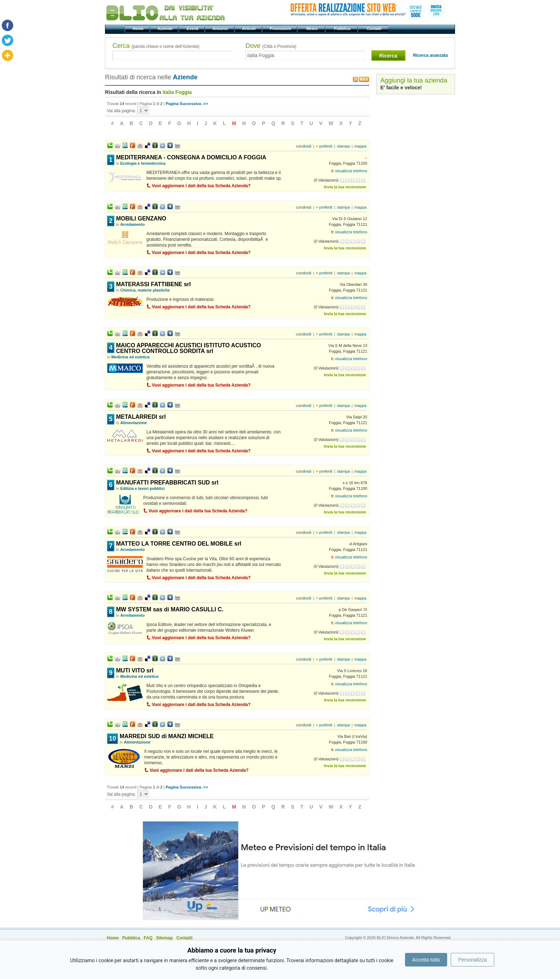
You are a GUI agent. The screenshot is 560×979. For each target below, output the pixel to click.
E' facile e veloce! (401, 88)
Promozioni (281, 29)
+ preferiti (324, 146)
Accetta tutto (426, 960)
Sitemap (164, 938)
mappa (360, 146)
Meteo (312, 29)
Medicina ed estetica (131, 357)
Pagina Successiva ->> (187, 104)
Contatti (374, 29)
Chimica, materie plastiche (145, 290)
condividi (304, 146)
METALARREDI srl (141, 417)
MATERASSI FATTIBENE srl (153, 284)
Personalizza (472, 960)
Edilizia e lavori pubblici (143, 488)
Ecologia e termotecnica (143, 163)
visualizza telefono (351, 171)
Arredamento (132, 224)
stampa (343, 146)
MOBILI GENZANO (141, 218)
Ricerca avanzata (431, 55)
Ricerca (388, 56)
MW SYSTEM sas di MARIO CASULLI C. (170, 609)
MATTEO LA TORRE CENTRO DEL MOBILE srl (179, 544)
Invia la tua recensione (345, 187)
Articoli (249, 29)
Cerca (156, 46)
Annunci (221, 29)
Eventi (193, 29)
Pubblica (343, 29)
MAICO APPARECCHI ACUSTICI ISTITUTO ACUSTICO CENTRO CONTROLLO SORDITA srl (189, 348)
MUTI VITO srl (135, 670)
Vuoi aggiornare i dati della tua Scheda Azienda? (201, 186)
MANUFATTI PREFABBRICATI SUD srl (167, 483)
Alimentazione (134, 423)
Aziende (166, 29)
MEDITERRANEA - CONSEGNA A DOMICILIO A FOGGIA (191, 157)
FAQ (148, 938)
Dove (271, 46)
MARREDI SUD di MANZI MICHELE (167, 736)
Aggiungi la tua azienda (414, 80)
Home (139, 29)
